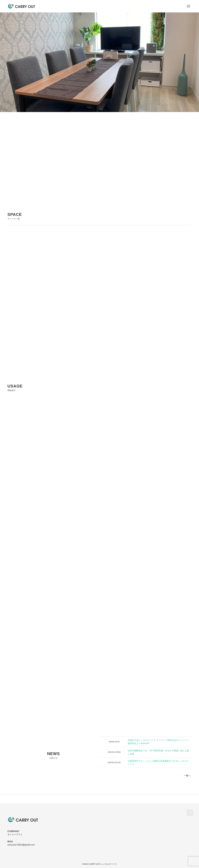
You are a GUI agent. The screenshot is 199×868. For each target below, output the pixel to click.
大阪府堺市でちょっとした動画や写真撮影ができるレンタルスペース (158, 763)
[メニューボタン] (188, 6)
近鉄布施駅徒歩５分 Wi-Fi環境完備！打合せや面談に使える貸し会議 (158, 752)
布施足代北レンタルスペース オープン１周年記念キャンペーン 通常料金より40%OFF (158, 742)
